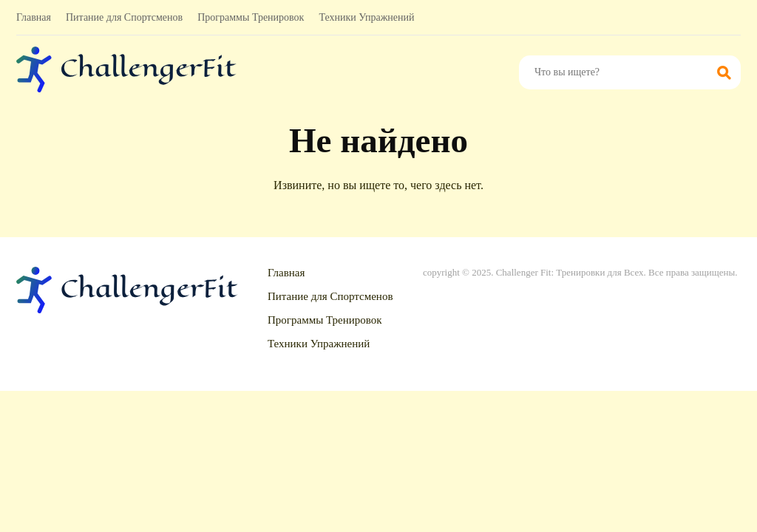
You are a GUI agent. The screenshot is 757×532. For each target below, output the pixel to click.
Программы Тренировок (251, 17)
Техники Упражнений (366, 17)
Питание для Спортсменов (124, 17)
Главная (34, 17)
